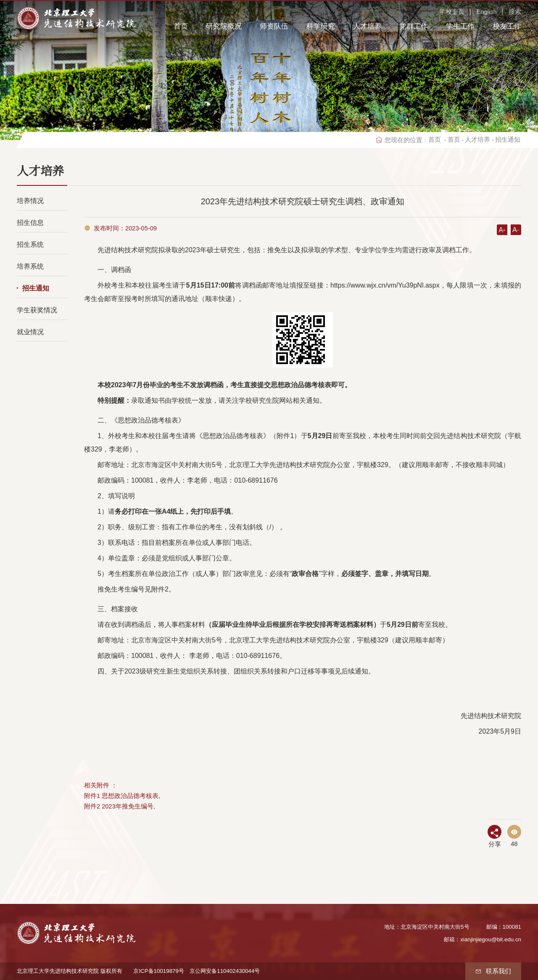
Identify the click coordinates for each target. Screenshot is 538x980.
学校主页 (452, 12)
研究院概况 (224, 26)
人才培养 (367, 26)
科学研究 (321, 26)
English (487, 12)
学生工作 (460, 26)
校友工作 (507, 26)
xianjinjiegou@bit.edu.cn (491, 939)
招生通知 (508, 140)
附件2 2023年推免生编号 (119, 806)
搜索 (515, 12)
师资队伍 (274, 26)
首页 (181, 26)
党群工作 (414, 26)
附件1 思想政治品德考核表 (121, 796)
